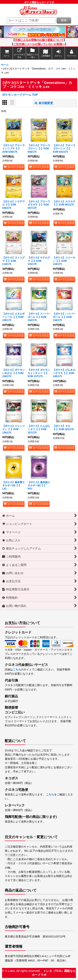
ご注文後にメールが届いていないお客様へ (39, 44)
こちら (17, 670)
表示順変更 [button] (44, 103)
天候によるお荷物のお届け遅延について (39, 40)
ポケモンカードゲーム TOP (20, 95)
